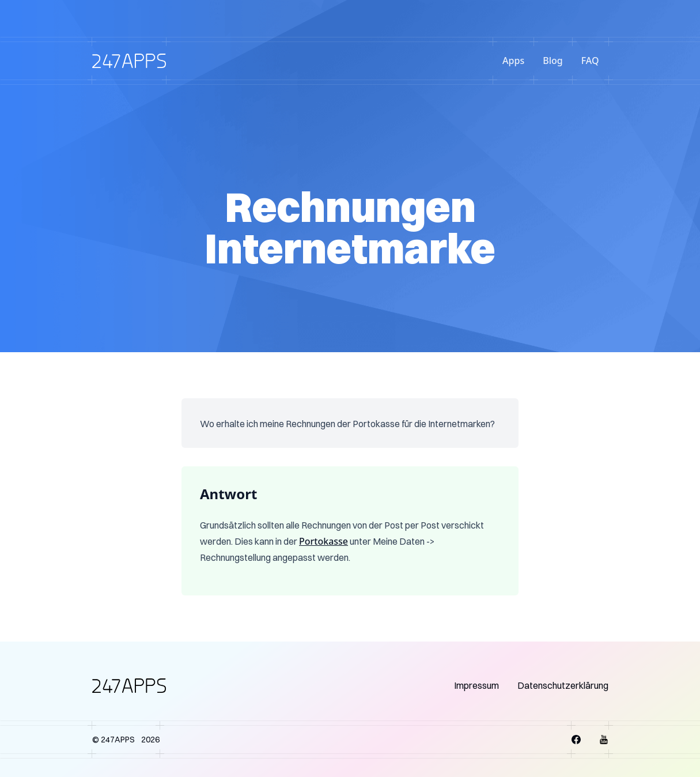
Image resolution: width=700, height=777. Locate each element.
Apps (513, 61)
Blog (553, 61)
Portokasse (323, 541)
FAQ (590, 61)
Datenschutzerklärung (563, 685)
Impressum (476, 685)
